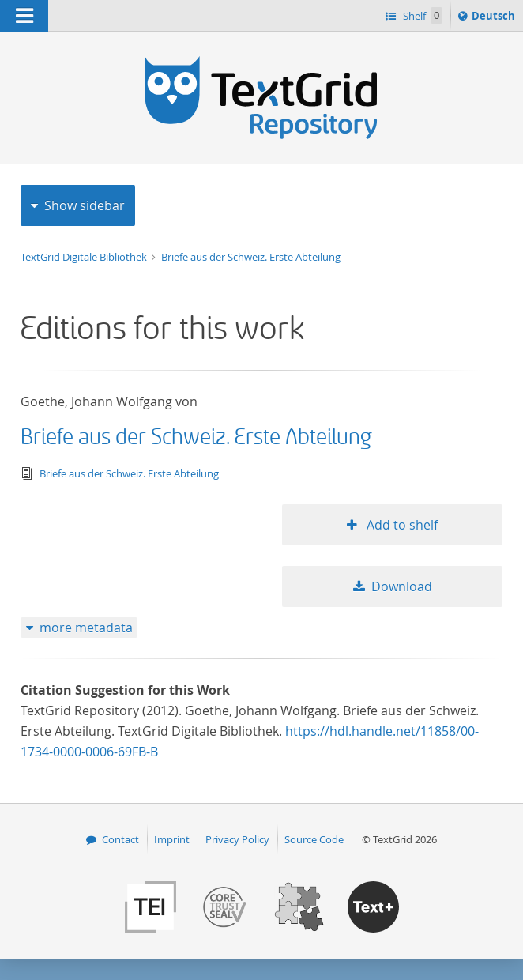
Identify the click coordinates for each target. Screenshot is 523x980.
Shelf (421, 15)
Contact (120, 839)
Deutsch (495, 18)
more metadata (86, 628)
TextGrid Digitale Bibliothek (85, 257)
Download (402, 586)
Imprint (172, 839)
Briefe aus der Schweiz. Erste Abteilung (251, 257)
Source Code (314, 839)
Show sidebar (85, 205)
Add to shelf (401, 525)
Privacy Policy (237, 839)
